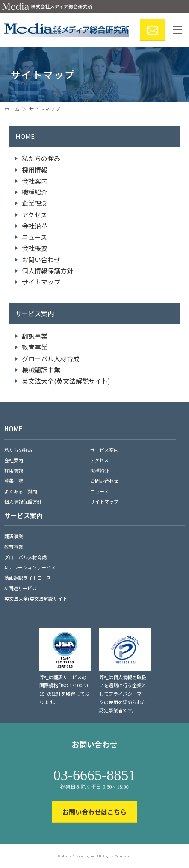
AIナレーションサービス (30, 567)
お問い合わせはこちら (94, 812)
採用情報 (35, 170)
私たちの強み (41, 158)
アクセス (34, 215)
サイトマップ (41, 282)
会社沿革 (35, 226)
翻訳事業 (35, 336)
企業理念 (35, 203)
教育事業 (35, 347)
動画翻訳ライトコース (28, 578)
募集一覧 (14, 481)
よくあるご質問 (21, 491)
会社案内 (35, 181)
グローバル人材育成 (51, 359)
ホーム (12, 109)
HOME (25, 136)
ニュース (34, 237)
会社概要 (35, 248)
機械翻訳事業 (41, 370)
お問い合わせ (41, 260)
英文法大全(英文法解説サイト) (66, 381)
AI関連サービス (21, 588)
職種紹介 (35, 192)
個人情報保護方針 (47, 271)
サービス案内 (35, 313)
